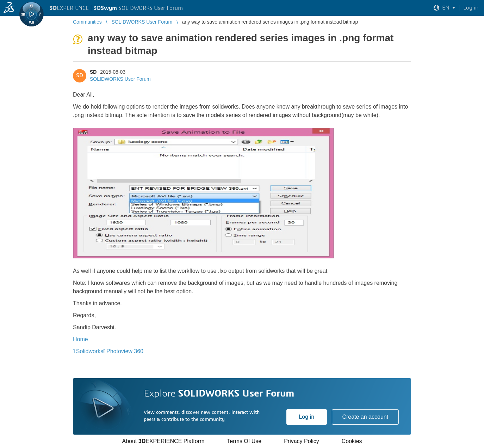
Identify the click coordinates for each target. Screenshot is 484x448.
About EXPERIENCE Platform (163, 441)
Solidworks (90, 351)
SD (93, 72)
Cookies (352, 441)
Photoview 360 (125, 351)
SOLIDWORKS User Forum (120, 79)
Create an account (365, 417)
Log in (306, 417)
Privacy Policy (302, 441)
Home (80, 339)
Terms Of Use (244, 441)
